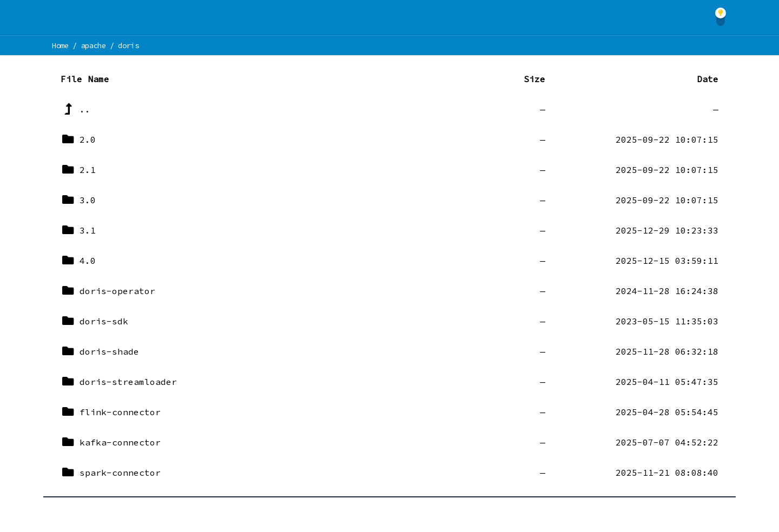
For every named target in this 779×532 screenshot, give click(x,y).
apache (94, 45)
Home (60, 45)
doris (128, 45)
